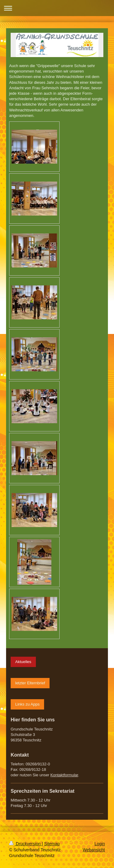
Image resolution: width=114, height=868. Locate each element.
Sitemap (52, 844)
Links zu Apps (27, 704)
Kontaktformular (64, 775)
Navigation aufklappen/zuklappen (57, 8)
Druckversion (25, 844)
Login (100, 844)
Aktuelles (23, 662)
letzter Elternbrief (30, 683)
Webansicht (94, 850)
